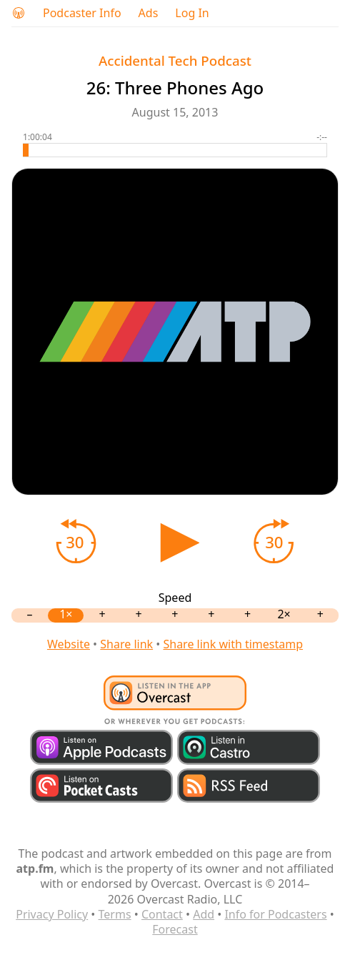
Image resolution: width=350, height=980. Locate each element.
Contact (162, 914)
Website (69, 644)
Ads (149, 13)
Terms (115, 914)
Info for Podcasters (275, 914)
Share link (126, 644)
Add (204, 914)
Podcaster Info (82, 13)
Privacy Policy (52, 914)
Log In (192, 13)
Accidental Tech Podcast (175, 60)
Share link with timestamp (233, 644)
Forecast (175, 929)
